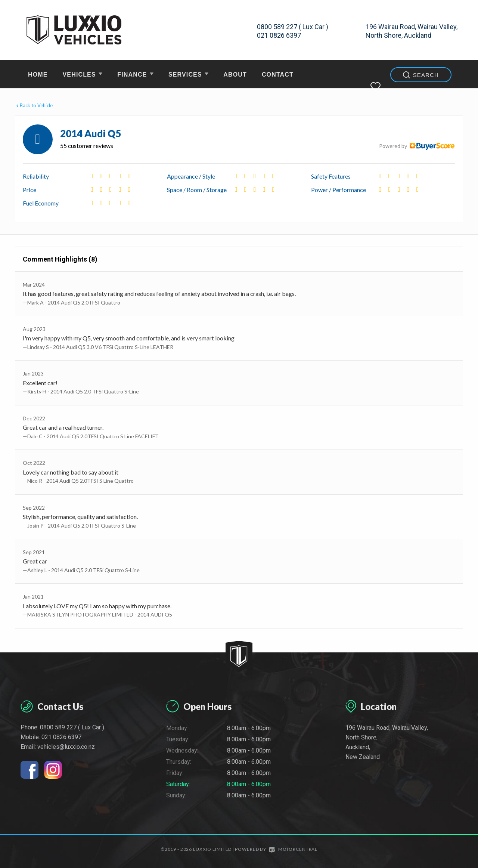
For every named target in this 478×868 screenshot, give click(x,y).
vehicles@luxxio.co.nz (66, 747)
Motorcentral (293, 849)
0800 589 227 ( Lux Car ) (293, 27)
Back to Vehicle (34, 105)
